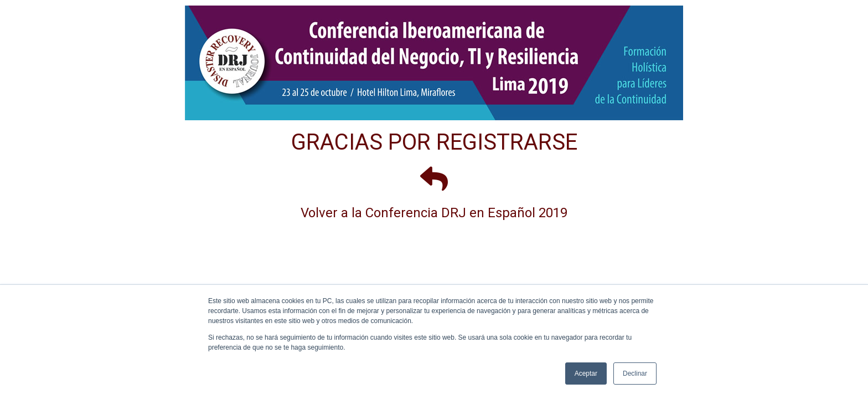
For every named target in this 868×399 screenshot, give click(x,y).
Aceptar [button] (586, 374)
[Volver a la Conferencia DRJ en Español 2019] (434, 178)
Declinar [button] (635, 374)
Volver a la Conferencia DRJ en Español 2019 (434, 213)
